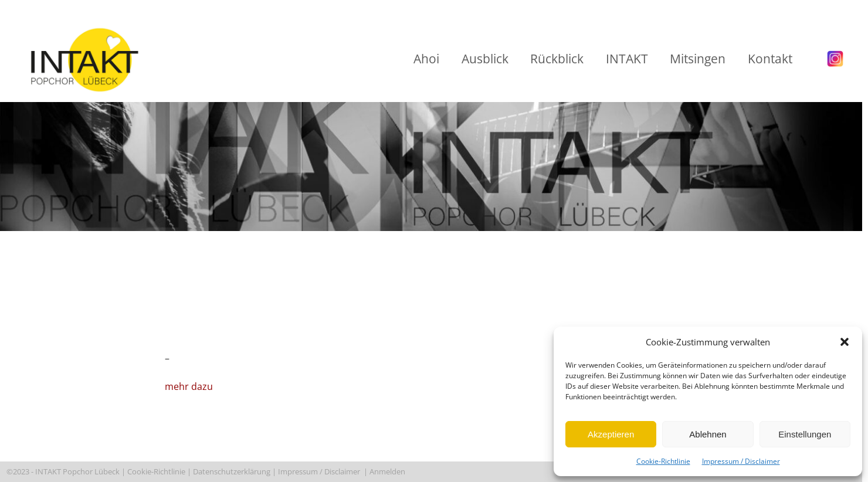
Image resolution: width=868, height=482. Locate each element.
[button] (845, 342)
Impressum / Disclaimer (741, 461)
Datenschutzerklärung (232, 471)
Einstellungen (805, 434)
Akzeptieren (611, 434)
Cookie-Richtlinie (663, 461)
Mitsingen (698, 59)
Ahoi (426, 59)
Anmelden (388, 471)
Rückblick (557, 59)
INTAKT (627, 59)
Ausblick (485, 59)
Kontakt (770, 59)
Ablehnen (708, 434)
